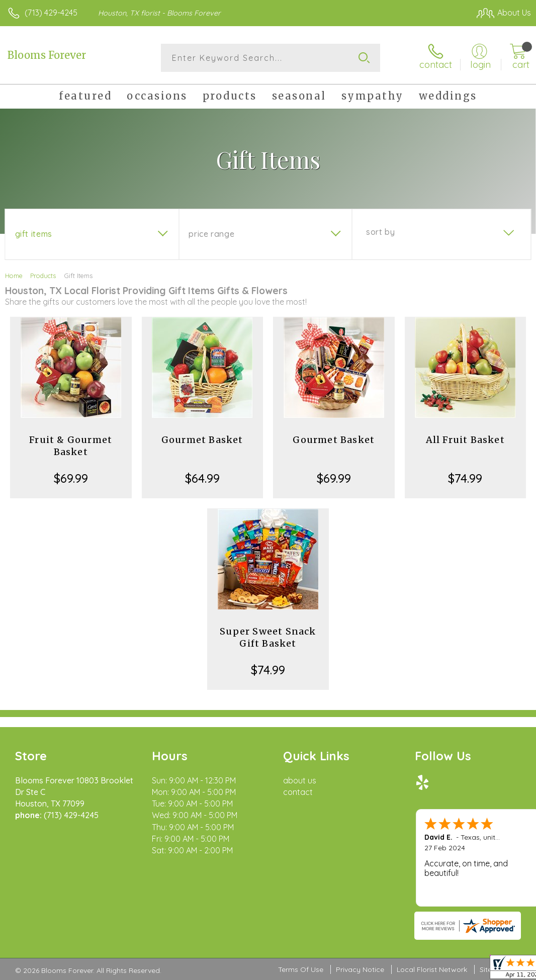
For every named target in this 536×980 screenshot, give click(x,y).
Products (43, 276)
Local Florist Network (432, 969)
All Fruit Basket (465, 440)
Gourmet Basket (202, 440)
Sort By (380, 232)
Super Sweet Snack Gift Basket (268, 637)
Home (14, 276)
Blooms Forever (47, 55)
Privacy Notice (360, 969)
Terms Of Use (301, 969)
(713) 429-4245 (51, 13)
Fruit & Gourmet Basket (71, 446)
